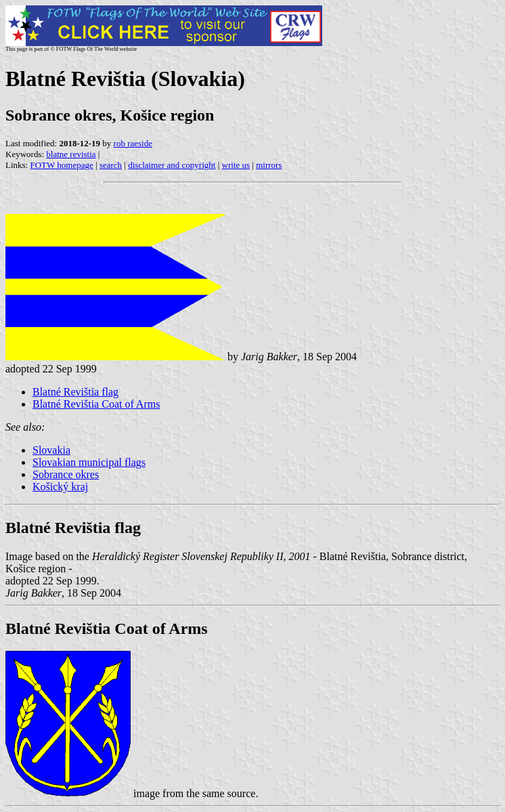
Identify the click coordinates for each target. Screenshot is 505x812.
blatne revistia (71, 154)
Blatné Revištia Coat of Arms (96, 404)
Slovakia (51, 450)
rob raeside (133, 143)
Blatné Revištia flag (75, 392)
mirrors (269, 165)
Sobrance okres (66, 474)
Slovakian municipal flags (89, 462)
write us (236, 165)
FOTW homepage (61, 165)
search (111, 165)
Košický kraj (60, 487)
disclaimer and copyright (172, 165)
